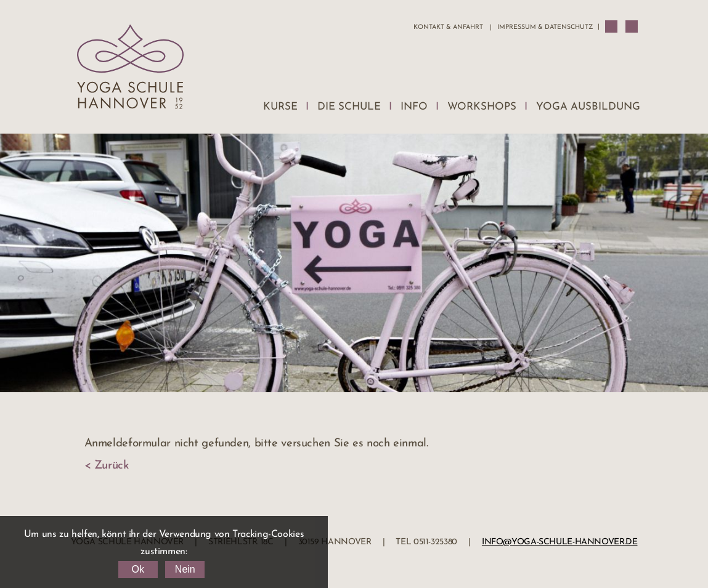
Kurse (280, 107)
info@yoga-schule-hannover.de (560, 542)
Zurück (112, 466)
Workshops (482, 107)
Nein (185, 569)
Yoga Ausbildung (588, 107)
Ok (137, 569)
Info (414, 107)
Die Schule (349, 107)
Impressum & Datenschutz (545, 27)
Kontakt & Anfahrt (448, 27)
